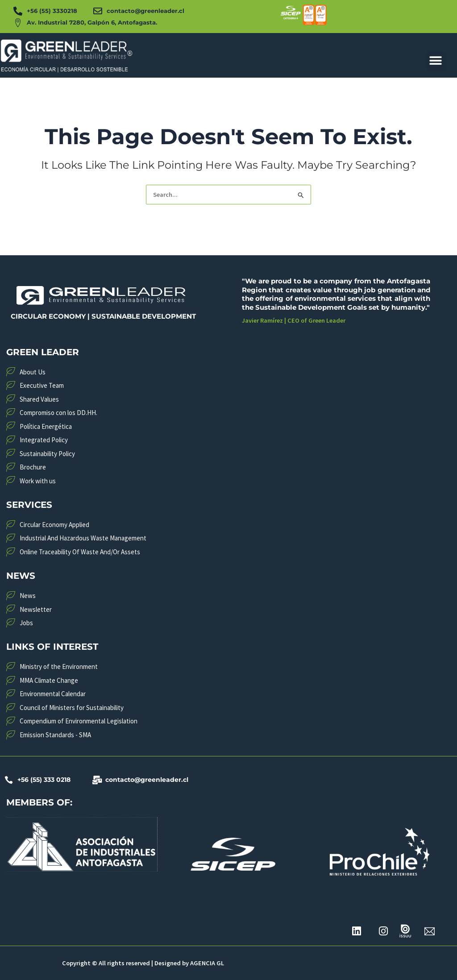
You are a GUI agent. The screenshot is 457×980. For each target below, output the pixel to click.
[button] (436, 61)
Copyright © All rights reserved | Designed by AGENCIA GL (143, 963)
